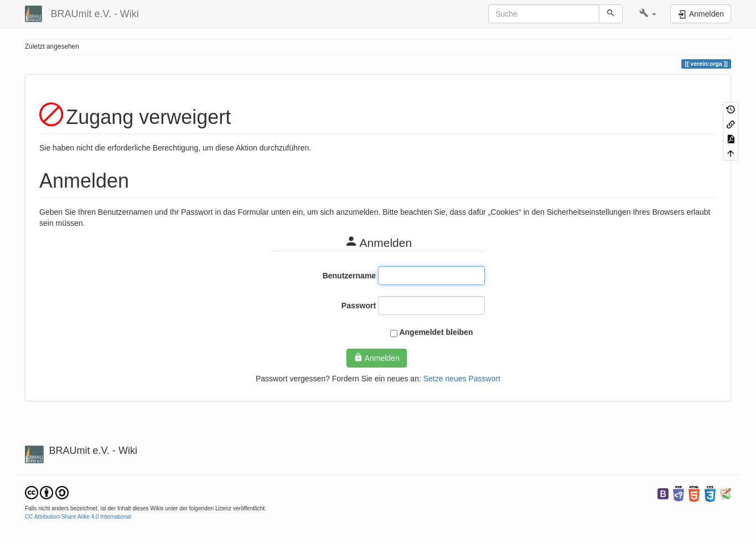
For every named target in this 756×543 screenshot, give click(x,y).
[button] (648, 14)
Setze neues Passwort (462, 379)
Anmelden (376, 358)
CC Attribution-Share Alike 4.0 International (78, 517)
